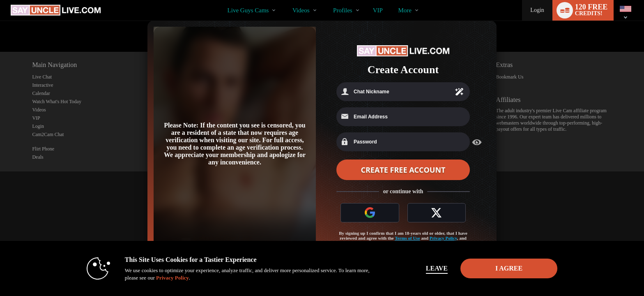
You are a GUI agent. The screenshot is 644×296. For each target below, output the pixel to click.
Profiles (343, 10)
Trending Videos (285, 0)
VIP (378, 10)
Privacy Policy (443, 238)
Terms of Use (407, 238)
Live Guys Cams (248, 10)
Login (537, 10)
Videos (301, 10)
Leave (437, 268)
